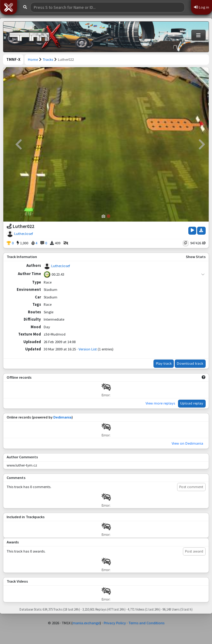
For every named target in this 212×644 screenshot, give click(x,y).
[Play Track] (192, 231)
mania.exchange (86, 623)
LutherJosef (24, 234)
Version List (88, 349)
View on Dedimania (187, 443)
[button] (8, 7)
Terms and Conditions (146, 623)
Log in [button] (201, 7)
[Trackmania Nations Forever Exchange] (35, 37)
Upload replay (192, 403)
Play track (164, 363)
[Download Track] (201, 231)
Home (33, 59)
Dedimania (62, 417)
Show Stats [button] (196, 257)
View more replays (160, 403)
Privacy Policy (115, 623)
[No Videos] (66, 243)
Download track (190, 363)
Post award (194, 551)
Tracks (48, 59)
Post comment (191, 487)
